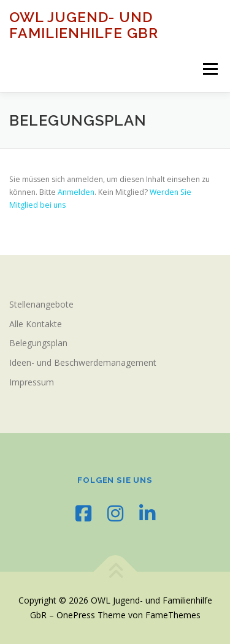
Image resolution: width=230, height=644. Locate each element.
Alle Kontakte (36, 324)
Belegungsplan (38, 343)
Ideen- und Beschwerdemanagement (83, 362)
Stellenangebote (41, 304)
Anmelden (76, 192)
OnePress (76, 615)
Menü (209, 69)
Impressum (32, 382)
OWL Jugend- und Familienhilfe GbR (84, 25)
